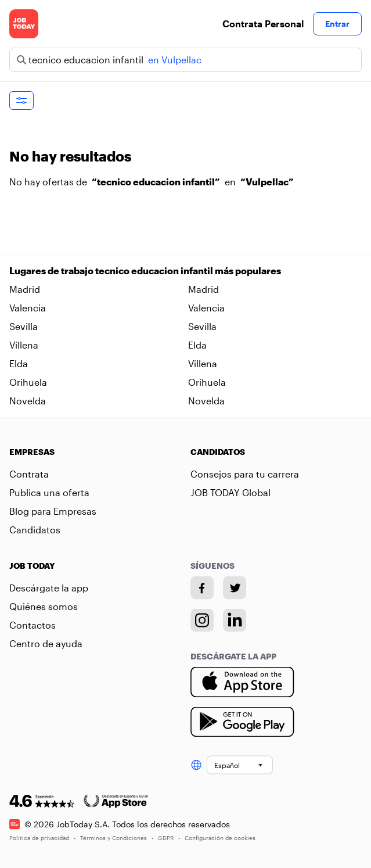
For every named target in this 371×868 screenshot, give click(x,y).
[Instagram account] (202, 620)
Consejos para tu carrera (245, 474)
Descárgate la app (49, 588)
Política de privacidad (42, 837)
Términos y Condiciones (117, 837)
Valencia (28, 308)
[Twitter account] (235, 588)
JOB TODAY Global (230, 492)
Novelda (28, 401)
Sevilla (24, 326)
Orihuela (28, 382)
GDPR (169, 837)
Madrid (25, 289)
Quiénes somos (44, 606)
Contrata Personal (263, 24)
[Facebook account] (202, 588)
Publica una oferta (49, 492)
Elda (197, 345)
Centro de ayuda (46, 643)
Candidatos (35, 530)
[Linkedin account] (235, 620)
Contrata (29, 474)
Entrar (337, 24)
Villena (24, 345)
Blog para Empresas (53, 511)
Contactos (33, 625)
